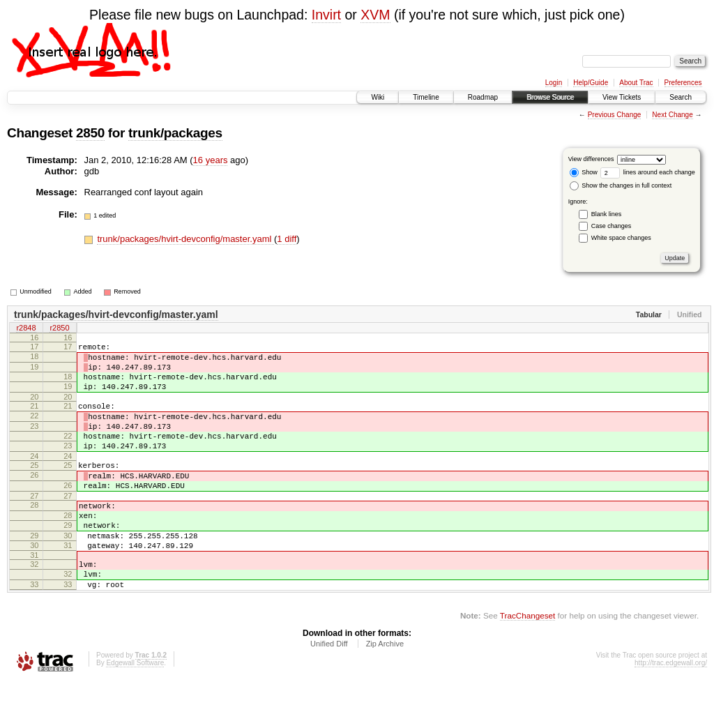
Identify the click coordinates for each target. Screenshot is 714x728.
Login (554, 83)
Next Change (672, 115)
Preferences (683, 83)
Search (681, 97)
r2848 (26, 329)
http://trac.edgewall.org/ (671, 709)
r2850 (59, 329)
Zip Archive (385, 690)
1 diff (287, 239)
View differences (591, 159)
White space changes (621, 238)
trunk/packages (175, 133)
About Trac (636, 83)
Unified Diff (329, 690)
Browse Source (550, 97)
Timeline (426, 97)
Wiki (378, 97)
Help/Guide (591, 83)
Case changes (612, 226)
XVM (375, 15)
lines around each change (648, 172)
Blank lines (607, 214)
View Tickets (622, 97)
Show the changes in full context (621, 185)
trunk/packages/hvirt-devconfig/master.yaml (185, 239)
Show (584, 172)
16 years (211, 160)
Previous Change (615, 115)
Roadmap (483, 97)
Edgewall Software (135, 709)
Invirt (326, 15)
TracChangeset (527, 661)
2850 (90, 133)
